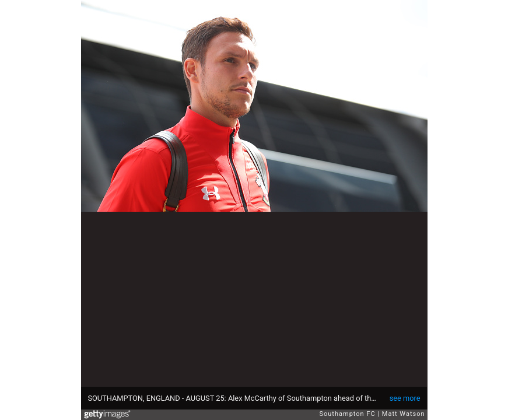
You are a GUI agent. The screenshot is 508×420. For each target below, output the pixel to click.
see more (405, 398)
